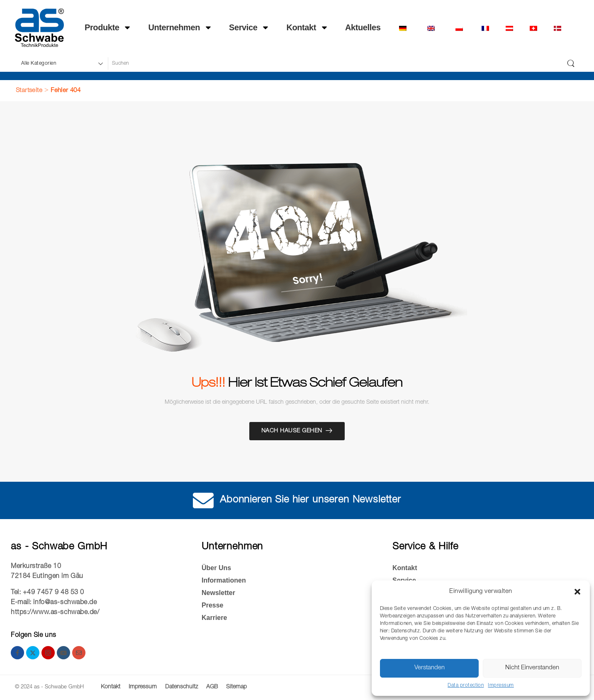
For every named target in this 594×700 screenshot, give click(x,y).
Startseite (29, 91)
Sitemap (236, 687)
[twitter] (33, 653)
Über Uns (216, 568)
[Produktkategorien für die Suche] (61, 63)
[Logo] (39, 28)
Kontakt (307, 28)
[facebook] (17, 653)
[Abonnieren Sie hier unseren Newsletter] (203, 500)
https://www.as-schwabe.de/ (55, 613)
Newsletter (218, 593)
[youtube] (63, 653)
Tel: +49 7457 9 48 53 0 (47, 593)
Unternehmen (180, 28)
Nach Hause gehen (292, 431)
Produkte (108, 28)
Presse (213, 605)
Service (249, 28)
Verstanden (430, 668)
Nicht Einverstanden (532, 668)
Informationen (224, 580)
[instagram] (48, 653)
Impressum (501, 685)
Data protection (466, 685)
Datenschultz (181, 687)
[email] (79, 653)
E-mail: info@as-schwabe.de (54, 603)
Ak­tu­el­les (363, 28)
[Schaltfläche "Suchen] (571, 63)
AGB (212, 687)
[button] (577, 592)
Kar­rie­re (214, 618)
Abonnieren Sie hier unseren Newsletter (310, 500)
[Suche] (335, 63)
